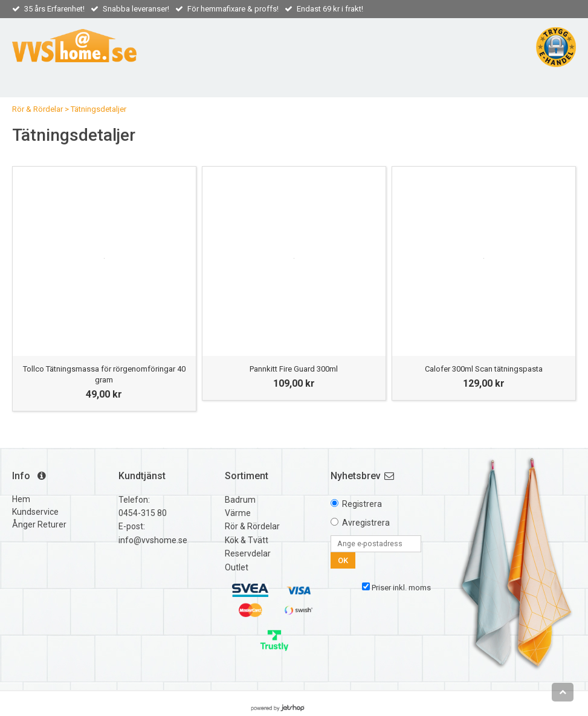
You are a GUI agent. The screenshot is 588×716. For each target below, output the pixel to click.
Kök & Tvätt (247, 540)
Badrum (240, 500)
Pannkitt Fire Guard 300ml (294, 369)
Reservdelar (248, 553)
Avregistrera (366, 523)
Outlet (237, 567)
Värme (238, 513)
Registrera (362, 504)
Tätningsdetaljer (99, 109)
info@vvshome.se (153, 540)
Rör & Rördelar (37, 109)
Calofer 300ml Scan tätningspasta (484, 369)
